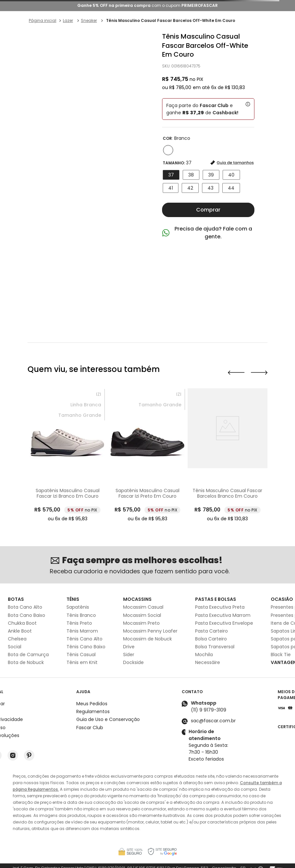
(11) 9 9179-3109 (209, 710)
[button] (168, 150)
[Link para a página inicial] (43, 21)
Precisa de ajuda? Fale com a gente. (213, 233)
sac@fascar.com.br (213, 721)
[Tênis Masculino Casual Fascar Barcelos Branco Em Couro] (228, 456)
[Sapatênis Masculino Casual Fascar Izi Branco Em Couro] (67, 456)
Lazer (68, 20)
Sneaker (89, 20)
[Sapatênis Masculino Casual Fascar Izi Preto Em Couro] (147, 456)
